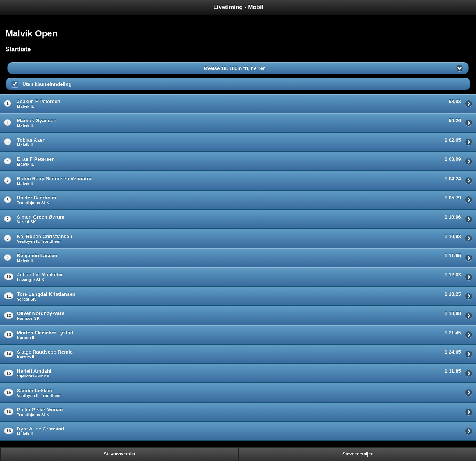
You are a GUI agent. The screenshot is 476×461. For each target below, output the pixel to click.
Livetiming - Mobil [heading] (238, 7)
